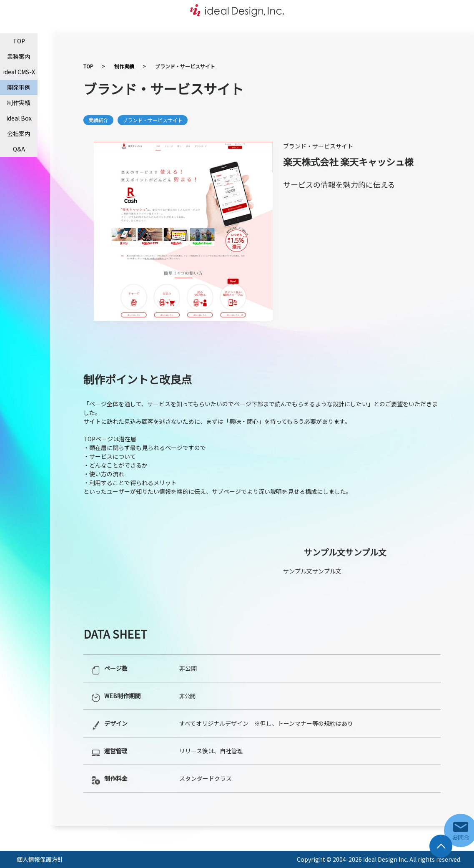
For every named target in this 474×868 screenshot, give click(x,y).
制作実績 (19, 103)
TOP (19, 41)
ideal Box (19, 118)
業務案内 (19, 56)
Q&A (19, 149)
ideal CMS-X (19, 72)
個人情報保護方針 (40, 859)
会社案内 (19, 133)
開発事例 (19, 87)
